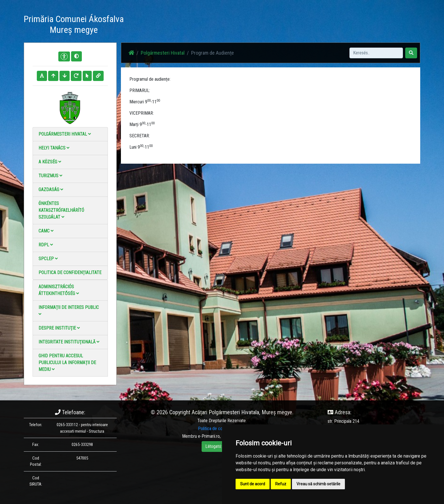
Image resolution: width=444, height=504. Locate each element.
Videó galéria (261, 25)
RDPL (46, 245)
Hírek (210, 25)
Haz (194, 25)
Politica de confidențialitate (70, 273)
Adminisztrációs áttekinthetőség (59, 290)
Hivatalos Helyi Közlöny (333, 25)
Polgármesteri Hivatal (65, 134)
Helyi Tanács (54, 148)
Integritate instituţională (69, 342)
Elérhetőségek (292, 25)
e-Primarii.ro (209, 436)
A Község (50, 162)
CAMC (46, 231)
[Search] (376, 53)
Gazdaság (51, 190)
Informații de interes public (69, 310)
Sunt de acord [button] (253, 484)
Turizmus (50, 176)
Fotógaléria (232, 25)
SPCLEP (48, 259)
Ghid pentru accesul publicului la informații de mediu (67, 363)
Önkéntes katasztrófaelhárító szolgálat (61, 210)
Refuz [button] (281, 484)
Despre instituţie (59, 328)
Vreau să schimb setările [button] (318, 484)
